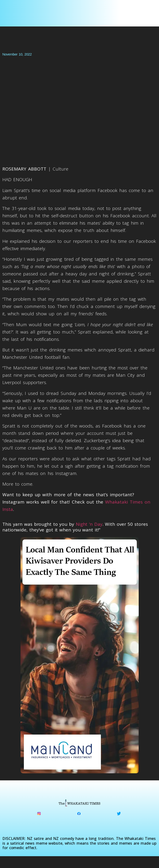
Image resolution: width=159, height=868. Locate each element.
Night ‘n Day (89, 524)
